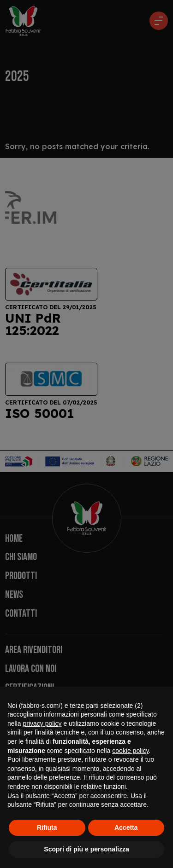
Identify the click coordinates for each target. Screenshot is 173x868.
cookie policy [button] (130, 751)
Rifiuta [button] (47, 827)
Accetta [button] (126, 827)
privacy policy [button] (42, 723)
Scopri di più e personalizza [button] (86, 849)
